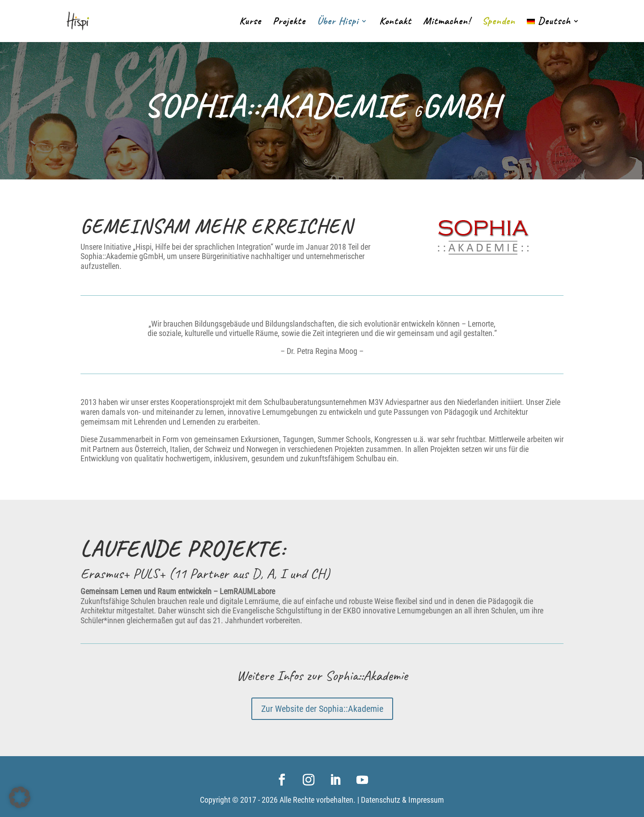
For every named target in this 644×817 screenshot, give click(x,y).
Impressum (426, 800)
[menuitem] (553, 30)
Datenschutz (381, 800)
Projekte (289, 23)
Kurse (250, 23)
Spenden (499, 23)
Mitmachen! (447, 23)
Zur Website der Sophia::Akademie (322, 709)
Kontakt (395, 23)
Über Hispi (338, 23)
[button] (20, 797)
